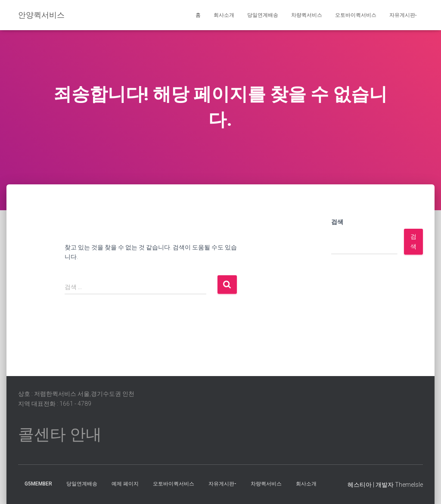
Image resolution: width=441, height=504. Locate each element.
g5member (38, 484)
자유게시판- (403, 15)
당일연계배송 (263, 15)
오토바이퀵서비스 (356, 15)
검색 (337, 222)
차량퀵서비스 (307, 15)
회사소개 (224, 15)
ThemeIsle (409, 485)
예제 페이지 (125, 484)
